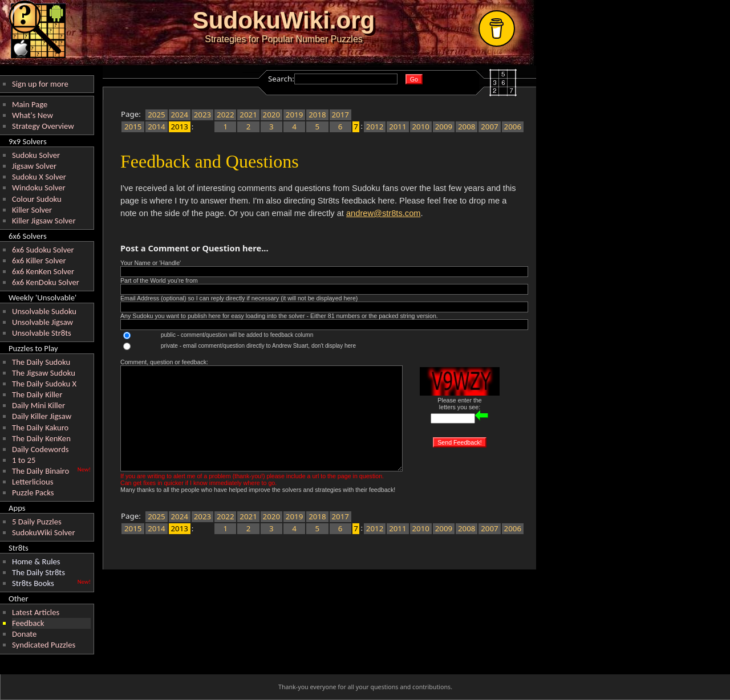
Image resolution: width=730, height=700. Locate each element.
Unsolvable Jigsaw (42, 322)
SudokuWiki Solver (44, 532)
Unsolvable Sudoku (44, 311)
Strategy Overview (43, 126)
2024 (179, 115)
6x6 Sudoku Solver (43, 250)
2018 (317, 115)
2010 (421, 127)
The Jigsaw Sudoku (44, 373)
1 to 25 (24, 460)
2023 (203, 115)
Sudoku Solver (36, 155)
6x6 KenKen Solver (43, 271)
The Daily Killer (37, 394)
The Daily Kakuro (40, 428)
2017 (340, 115)
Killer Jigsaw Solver (44, 221)
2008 (467, 127)
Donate (24, 634)
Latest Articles (36, 612)
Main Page (30, 104)
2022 (226, 115)
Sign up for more (40, 84)
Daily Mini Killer (38, 405)
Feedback (28, 623)
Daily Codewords (40, 449)
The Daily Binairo (40, 471)
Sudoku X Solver (39, 177)
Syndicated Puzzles (44, 645)
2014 (157, 127)
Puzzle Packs (33, 493)
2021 (248, 115)
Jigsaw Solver (34, 166)
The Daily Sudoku (41, 362)
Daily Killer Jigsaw (42, 416)
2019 (295, 115)
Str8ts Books (33, 583)
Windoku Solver (39, 188)
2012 (375, 127)
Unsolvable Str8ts (42, 333)
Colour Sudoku (37, 199)
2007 (490, 127)
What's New (33, 115)
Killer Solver (32, 210)
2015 (133, 127)
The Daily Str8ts (38, 572)
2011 (398, 127)
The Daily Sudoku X (44, 384)
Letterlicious (33, 482)
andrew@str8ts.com (384, 213)
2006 (513, 127)
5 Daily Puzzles (37, 522)
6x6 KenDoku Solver (46, 282)
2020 (272, 115)
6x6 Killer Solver (39, 261)
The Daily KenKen (41, 438)
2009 (444, 127)
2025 (157, 115)
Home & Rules (36, 561)
